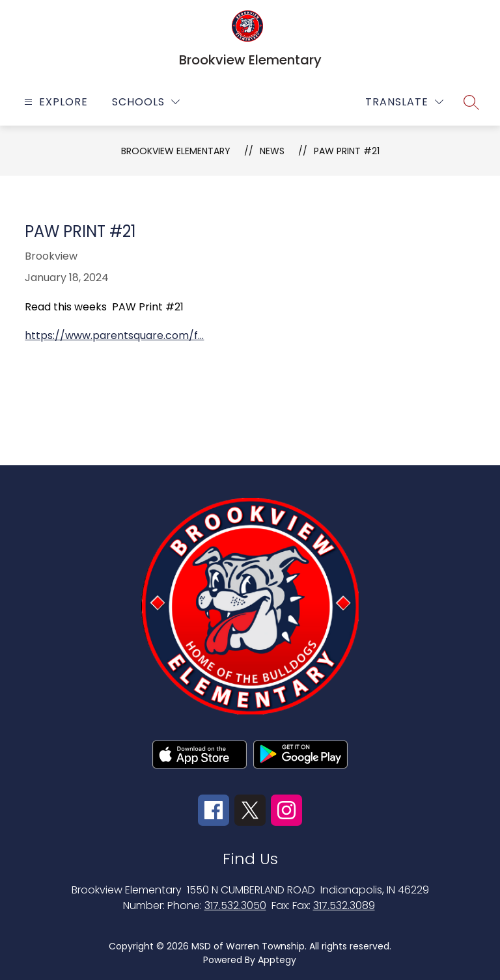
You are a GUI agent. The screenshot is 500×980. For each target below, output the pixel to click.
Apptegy (277, 960)
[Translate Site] (404, 102)
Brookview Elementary (176, 151)
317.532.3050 (235, 905)
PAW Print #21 (347, 151)
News (272, 151)
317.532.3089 (344, 905)
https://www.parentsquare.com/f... (114, 335)
